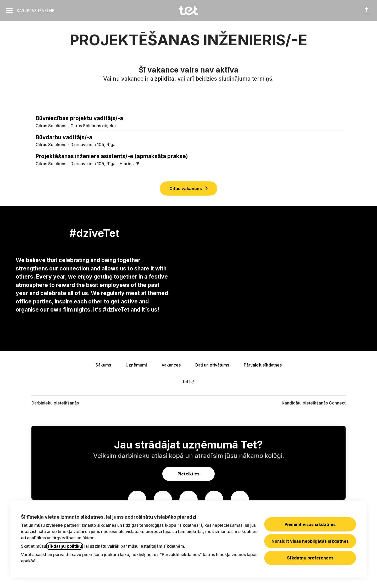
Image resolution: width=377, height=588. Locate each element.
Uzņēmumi (136, 365)
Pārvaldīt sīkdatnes (263, 365)
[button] (367, 10)
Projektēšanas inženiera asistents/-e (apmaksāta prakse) (188, 156)
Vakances (171, 365)
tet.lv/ (188, 382)
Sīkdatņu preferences (310, 558)
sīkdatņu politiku (65, 546)
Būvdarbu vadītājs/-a (188, 137)
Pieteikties (188, 474)
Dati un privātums (212, 365)
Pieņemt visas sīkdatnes (310, 524)
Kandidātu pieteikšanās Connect (314, 403)
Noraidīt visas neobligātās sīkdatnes (310, 541)
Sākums (103, 365)
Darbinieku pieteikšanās (55, 403)
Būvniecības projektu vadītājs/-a (188, 118)
